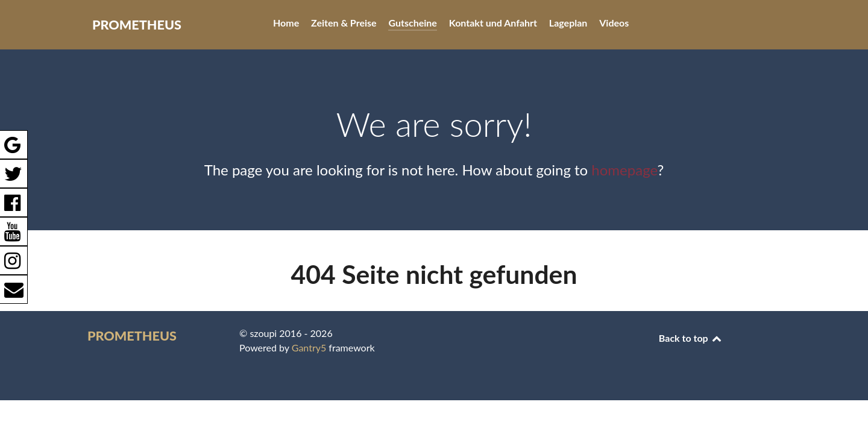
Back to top (691, 338)
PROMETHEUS (137, 25)
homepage (624, 170)
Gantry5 (309, 348)
